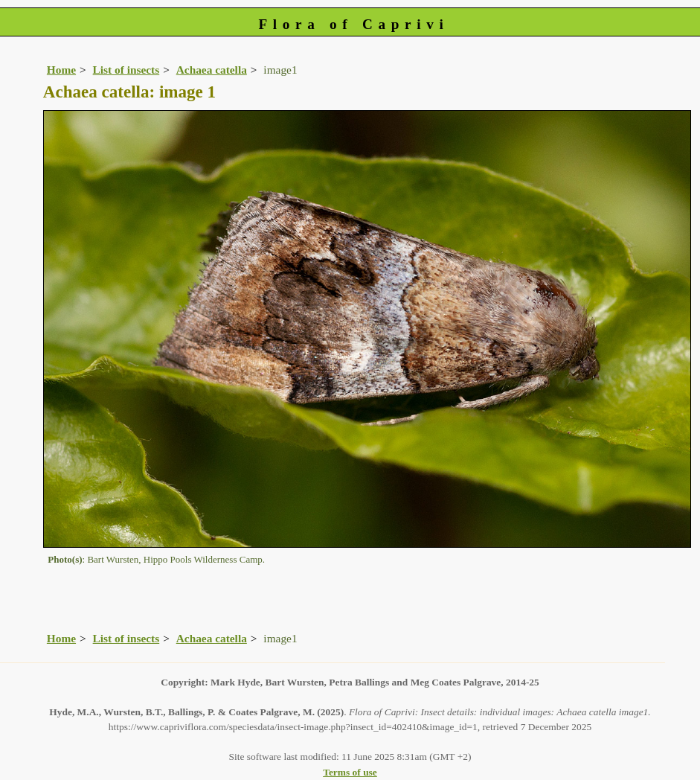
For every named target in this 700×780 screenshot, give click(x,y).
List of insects (126, 70)
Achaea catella (212, 70)
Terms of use (350, 772)
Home (61, 70)
